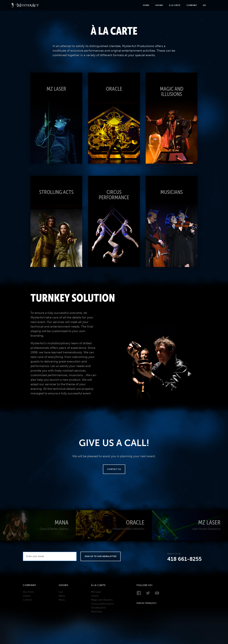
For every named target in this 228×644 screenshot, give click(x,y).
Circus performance (102, 604)
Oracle (95, 596)
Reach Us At (174, 554)
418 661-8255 (184, 559)
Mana (62, 596)
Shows (159, 5)
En (204, 5)
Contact (27, 600)
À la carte (175, 5)
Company (192, 5)
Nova (62, 600)
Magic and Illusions (102, 600)
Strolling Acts (99, 608)
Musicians (97, 612)
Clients (27, 596)
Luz (61, 592)
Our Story (28, 592)
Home (146, 5)
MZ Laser (96, 592)
